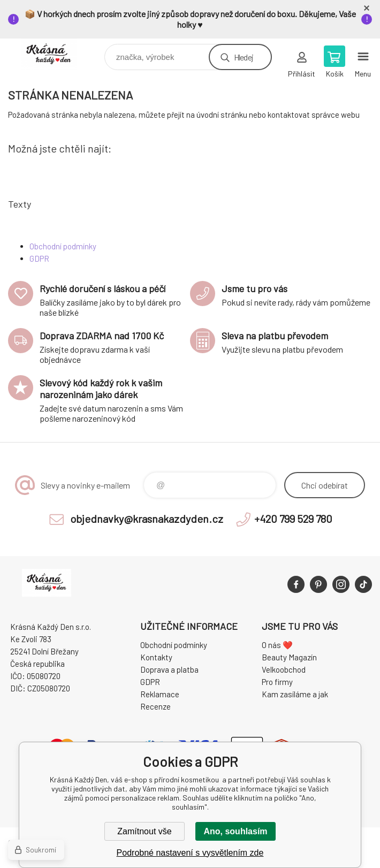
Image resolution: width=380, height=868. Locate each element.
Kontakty (156, 657)
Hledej (244, 57)
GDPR (39, 258)
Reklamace (160, 694)
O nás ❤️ (277, 645)
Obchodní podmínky (63, 246)
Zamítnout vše (144, 831)
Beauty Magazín (289, 657)
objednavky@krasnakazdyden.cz (147, 519)
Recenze (155, 706)
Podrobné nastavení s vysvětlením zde (190, 853)
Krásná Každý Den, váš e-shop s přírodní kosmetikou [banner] (55, 54)
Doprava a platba (169, 669)
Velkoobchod (284, 669)
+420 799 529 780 (293, 519)
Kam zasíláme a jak (295, 694)
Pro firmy (277, 682)
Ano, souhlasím (235, 831)
